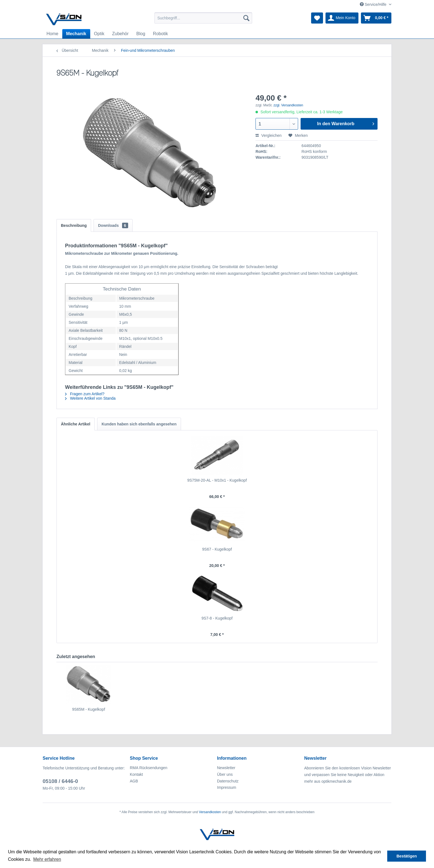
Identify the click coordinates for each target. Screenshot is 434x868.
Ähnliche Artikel (76, 424)
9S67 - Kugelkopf (217, 549)
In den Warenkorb (346, 123)
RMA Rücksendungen (148, 768)
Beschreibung (74, 225)
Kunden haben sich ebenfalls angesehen (139, 424)
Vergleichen (268, 135)
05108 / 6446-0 (60, 781)
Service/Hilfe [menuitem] (374, 4)
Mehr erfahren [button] (47, 859)
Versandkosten (210, 812)
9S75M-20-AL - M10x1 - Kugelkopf (217, 480)
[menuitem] (203, 18)
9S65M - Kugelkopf (88, 709)
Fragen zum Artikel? (85, 394)
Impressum (227, 787)
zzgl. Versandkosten (288, 105)
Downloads (113, 225)
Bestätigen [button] (407, 856)
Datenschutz (228, 781)
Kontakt (136, 774)
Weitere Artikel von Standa (90, 398)
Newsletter (226, 768)
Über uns (225, 774)
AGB (134, 781)
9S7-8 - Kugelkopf (217, 618)
